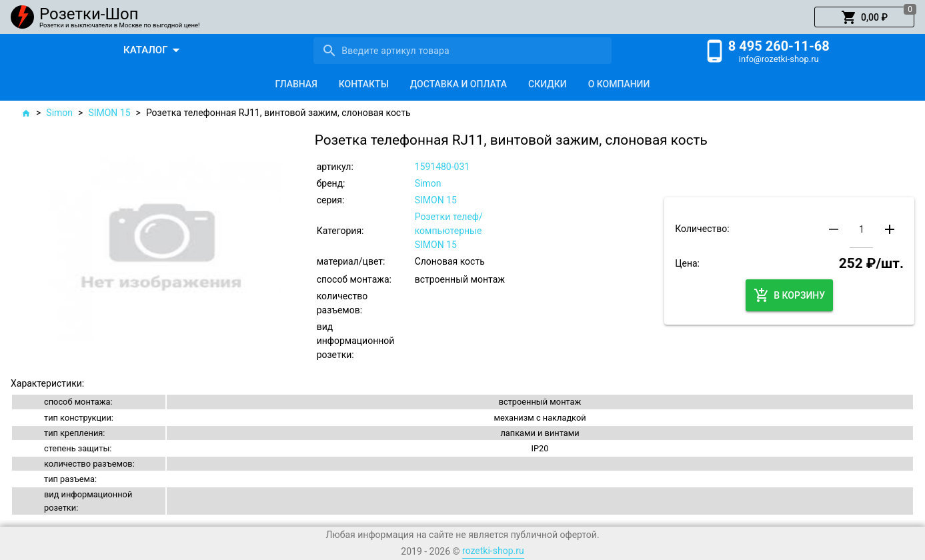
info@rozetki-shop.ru (779, 59)
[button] (864, 17)
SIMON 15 (109, 113)
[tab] (296, 84)
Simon (59, 113)
